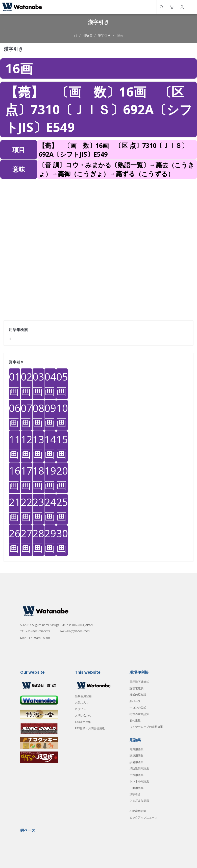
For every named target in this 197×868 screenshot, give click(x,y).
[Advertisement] (98, 215)
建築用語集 (137, 755)
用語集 (88, 35)
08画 (38, 415)
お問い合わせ (83, 715)
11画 (15, 446)
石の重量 (135, 720)
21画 (15, 509)
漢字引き (104, 35)
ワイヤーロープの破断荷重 (146, 727)
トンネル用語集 (139, 781)
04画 (50, 384)
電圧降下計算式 (139, 682)
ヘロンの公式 (138, 707)
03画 (38, 384)
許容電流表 (137, 688)
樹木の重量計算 (139, 714)
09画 (50, 415)
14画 (50, 446)
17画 (26, 478)
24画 (50, 509)
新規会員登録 (83, 696)
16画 (120, 35)
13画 (38, 446)
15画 (62, 446)
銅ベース (135, 701)
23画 (38, 509)
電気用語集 (137, 749)
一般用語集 (137, 788)
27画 (26, 540)
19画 (50, 478)
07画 (26, 415)
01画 (15, 384)
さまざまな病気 (139, 800)
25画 (62, 509)
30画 (62, 540)
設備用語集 (137, 762)
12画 (26, 446)
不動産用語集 (138, 811)
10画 (62, 415)
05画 (62, 384)
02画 (26, 384)
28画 (38, 540)
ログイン (81, 709)
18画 (38, 478)
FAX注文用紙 (83, 722)
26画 (15, 540)
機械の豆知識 (138, 695)
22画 (26, 509)
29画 (50, 540)
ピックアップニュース (143, 817)
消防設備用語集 (139, 768)
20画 (62, 478)
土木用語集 (137, 775)
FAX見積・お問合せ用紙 (90, 728)
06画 (15, 415)
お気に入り (82, 702)
